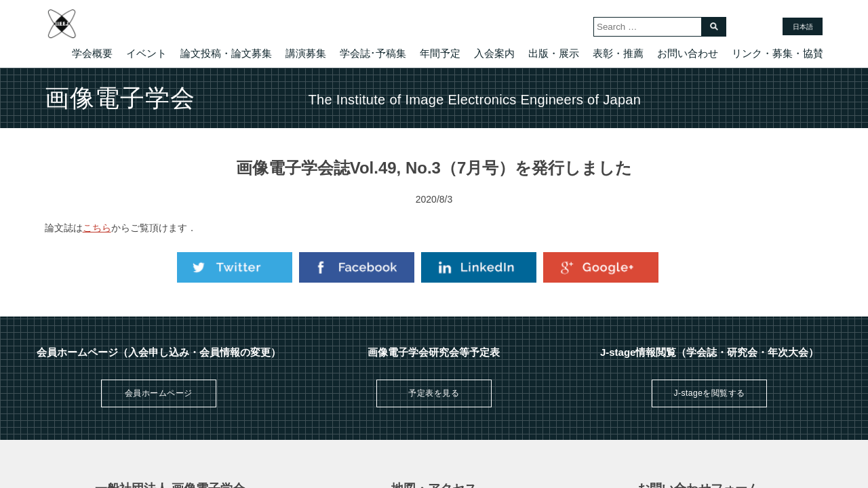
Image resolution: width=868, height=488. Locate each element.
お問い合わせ (688, 53)
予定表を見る (434, 393)
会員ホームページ (159, 393)
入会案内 (494, 53)
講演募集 (306, 53)
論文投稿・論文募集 (226, 53)
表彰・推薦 (618, 53)
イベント (146, 53)
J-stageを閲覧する (709, 393)
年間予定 (440, 53)
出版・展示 (554, 53)
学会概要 (92, 53)
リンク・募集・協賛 (777, 53)
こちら (97, 228)
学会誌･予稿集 (373, 53)
